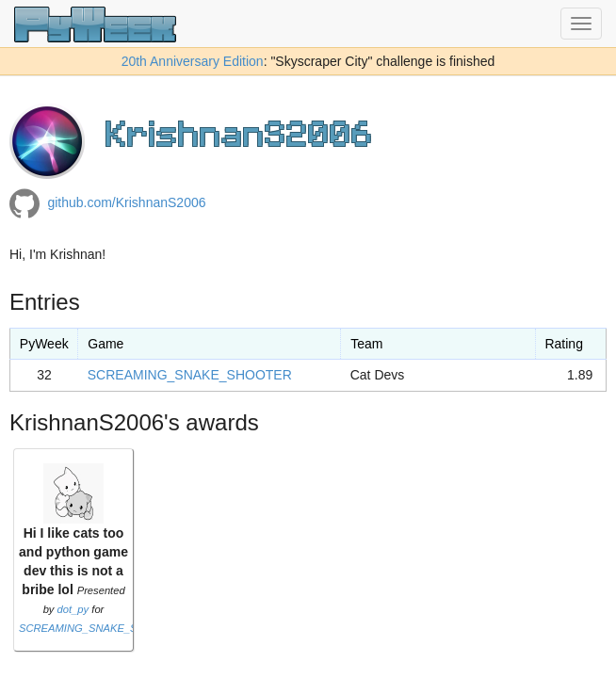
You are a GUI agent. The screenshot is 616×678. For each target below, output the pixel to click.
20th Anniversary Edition (193, 61)
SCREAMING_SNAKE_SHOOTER (190, 375)
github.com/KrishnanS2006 (126, 202)
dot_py (73, 609)
